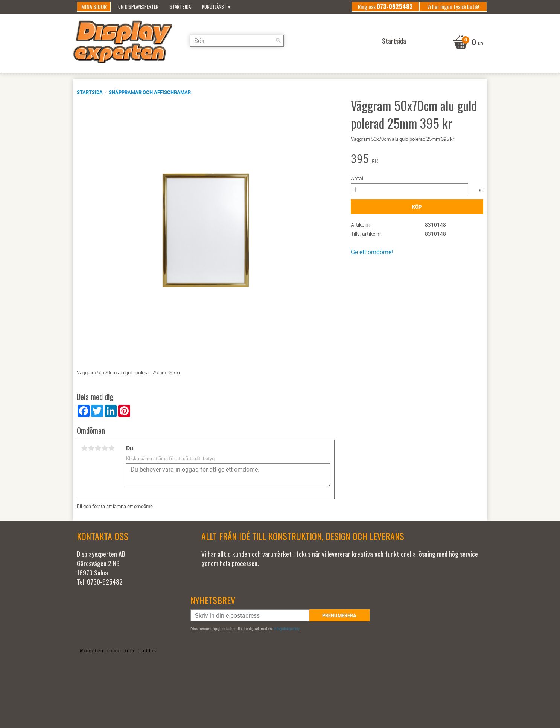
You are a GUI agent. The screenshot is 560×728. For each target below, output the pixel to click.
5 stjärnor (111, 448)
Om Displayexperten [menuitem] (138, 7)
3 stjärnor (98, 448)
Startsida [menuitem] (180, 7)
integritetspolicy (286, 629)
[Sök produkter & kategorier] (237, 41)
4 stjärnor (105, 448)
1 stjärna (84, 448)
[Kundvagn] (467, 43)
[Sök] (278, 41)
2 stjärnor (91, 448)
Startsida (90, 92)
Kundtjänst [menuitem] (214, 7)
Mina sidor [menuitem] (94, 7)
